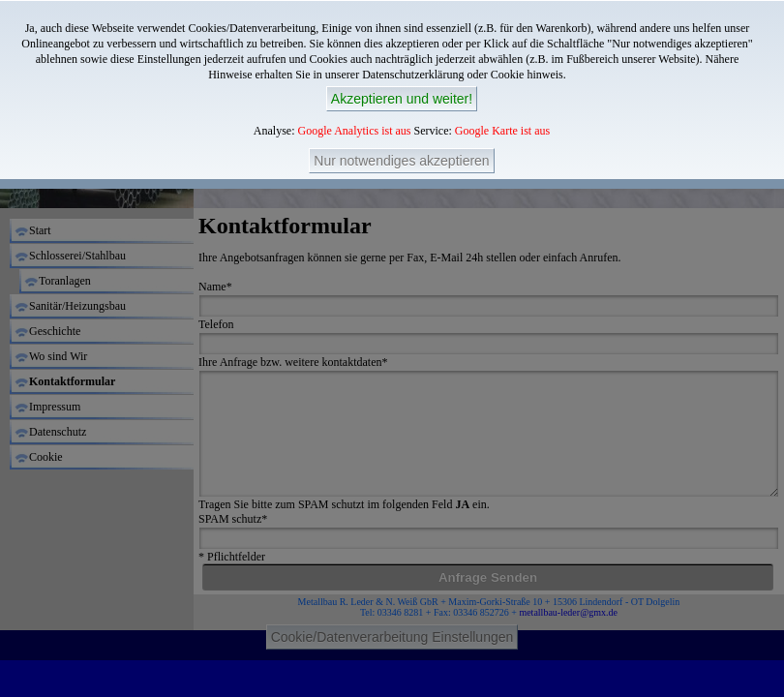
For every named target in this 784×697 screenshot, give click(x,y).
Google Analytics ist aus (355, 131)
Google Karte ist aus (502, 131)
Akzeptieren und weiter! (402, 99)
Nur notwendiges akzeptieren (401, 161)
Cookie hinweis (527, 75)
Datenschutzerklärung (413, 75)
